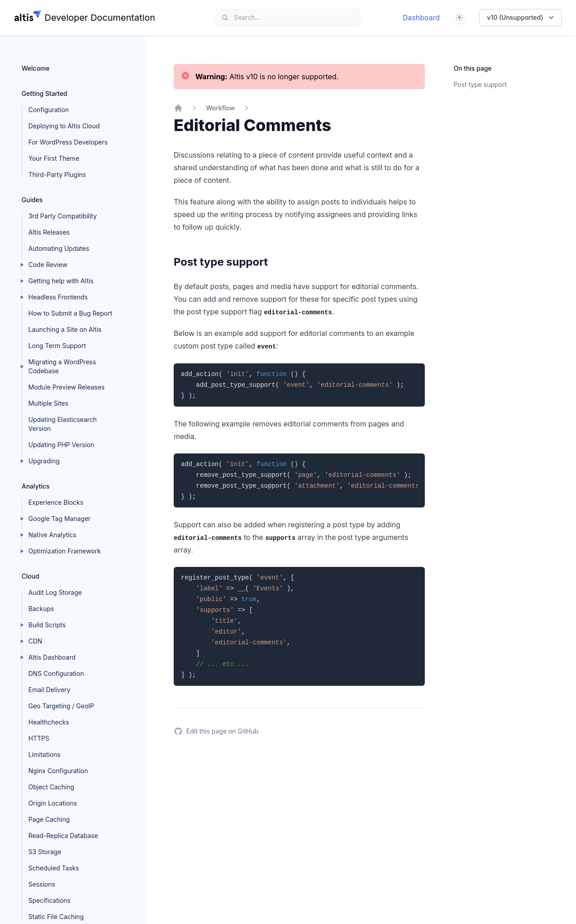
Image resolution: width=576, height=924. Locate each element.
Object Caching (51, 787)
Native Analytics (52, 535)
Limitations (45, 754)
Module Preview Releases (66, 387)
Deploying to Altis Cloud (64, 126)
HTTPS (39, 738)
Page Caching (49, 819)
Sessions (42, 884)
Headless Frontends (58, 297)
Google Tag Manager (59, 519)
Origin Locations (53, 803)
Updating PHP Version (61, 445)
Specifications (49, 900)
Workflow (220, 108)
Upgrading (44, 461)
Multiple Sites (48, 403)
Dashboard (421, 18)
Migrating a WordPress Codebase (62, 366)
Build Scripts (47, 625)
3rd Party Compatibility (63, 216)
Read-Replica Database (63, 836)
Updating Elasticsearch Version (63, 424)
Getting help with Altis (61, 281)
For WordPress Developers (68, 142)
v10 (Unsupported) (521, 18)
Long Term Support (57, 346)
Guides (32, 200)
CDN (35, 641)
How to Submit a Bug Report (70, 313)
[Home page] (85, 18)
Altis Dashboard (52, 657)
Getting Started (45, 93)
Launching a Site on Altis (65, 329)
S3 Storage (45, 852)
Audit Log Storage (55, 592)
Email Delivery (49, 690)
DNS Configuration (56, 673)
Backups (41, 609)
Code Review (48, 265)
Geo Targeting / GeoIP (61, 706)
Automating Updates (59, 248)
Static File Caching (56, 917)
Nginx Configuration (58, 771)
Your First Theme (54, 158)
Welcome (36, 68)
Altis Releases (49, 232)
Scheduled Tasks (54, 868)
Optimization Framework (65, 551)
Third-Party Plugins (57, 174)
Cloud (30, 576)
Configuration (49, 110)
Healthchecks (49, 722)
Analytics (36, 486)
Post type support (480, 84)
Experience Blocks (56, 502)
